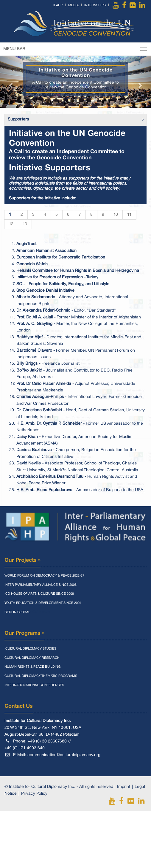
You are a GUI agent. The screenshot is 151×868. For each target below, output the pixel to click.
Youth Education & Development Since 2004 (43, 603)
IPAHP (58, 5)
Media (73, 5)
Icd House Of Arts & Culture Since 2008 (39, 594)
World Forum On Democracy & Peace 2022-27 (44, 576)
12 (11, 224)
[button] (11, 82)
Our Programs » (24, 633)
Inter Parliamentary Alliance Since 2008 (41, 585)
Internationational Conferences (34, 685)
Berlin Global (17, 612)
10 (116, 215)
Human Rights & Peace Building (32, 667)
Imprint (124, 787)
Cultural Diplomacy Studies (30, 649)
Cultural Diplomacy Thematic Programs (41, 676)
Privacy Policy (34, 794)
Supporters (18, 119)
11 (129, 215)
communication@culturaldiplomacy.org (64, 755)
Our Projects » (22, 560)
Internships (95, 5)
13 (25, 224)
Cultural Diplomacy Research (32, 658)
